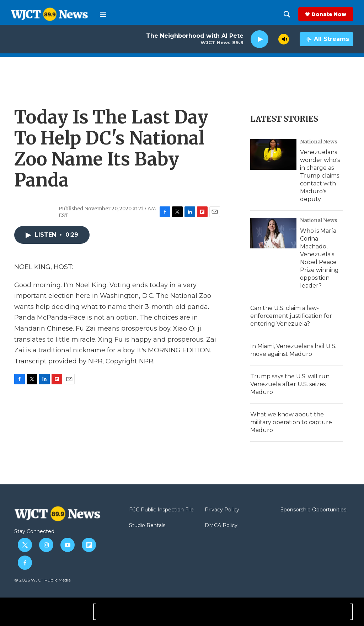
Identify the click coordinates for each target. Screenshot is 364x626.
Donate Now (329, 14)
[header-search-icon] (287, 14)
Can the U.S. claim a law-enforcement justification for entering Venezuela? (291, 316)
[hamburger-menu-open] (103, 14)
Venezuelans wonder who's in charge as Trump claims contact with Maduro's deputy (320, 176)
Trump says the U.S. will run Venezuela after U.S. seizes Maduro (290, 384)
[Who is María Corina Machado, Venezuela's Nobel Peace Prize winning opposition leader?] (273, 233)
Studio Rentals (147, 526)
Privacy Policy (222, 510)
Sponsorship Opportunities (313, 510)
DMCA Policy (221, 526)
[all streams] (326, 39)
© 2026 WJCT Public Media (42, 580)
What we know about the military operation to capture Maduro (291, 422)
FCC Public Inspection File (161, 510)
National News (319, 142)
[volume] (284, 39)
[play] (259, 39)
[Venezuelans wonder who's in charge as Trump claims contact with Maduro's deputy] (273, 154)
